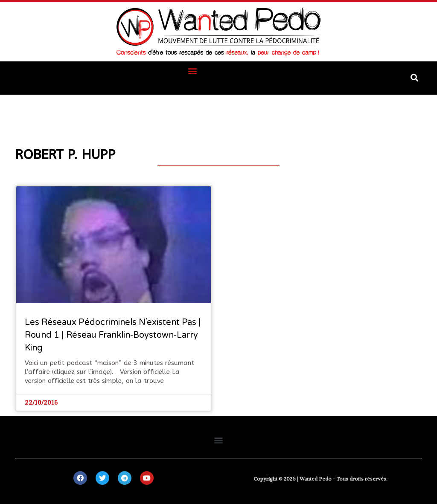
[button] (193, 71)
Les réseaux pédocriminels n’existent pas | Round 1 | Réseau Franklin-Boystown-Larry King (113, 335)
